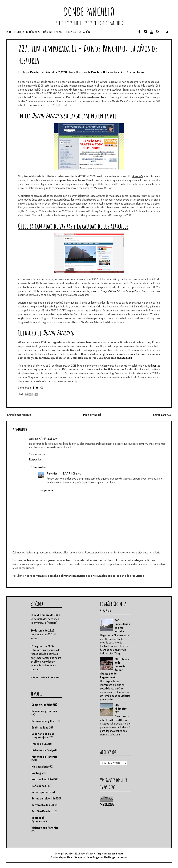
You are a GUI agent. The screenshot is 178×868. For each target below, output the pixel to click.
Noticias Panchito (114, 72)
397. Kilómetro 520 (121, 709)
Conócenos (33, 32)
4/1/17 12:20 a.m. (48, 439)
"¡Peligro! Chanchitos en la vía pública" (120, 291)
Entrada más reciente (19, 415)
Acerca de (137, 176)
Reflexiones (39, 786)
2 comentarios (135, 72)
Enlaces (59, 32)
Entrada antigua (162, 415)
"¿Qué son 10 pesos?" (86, 291)
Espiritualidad (40, 727)
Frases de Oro (40, 744)
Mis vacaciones (41, 767)
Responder (35, 459)
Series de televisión (44, 798)
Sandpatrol (80, 857)
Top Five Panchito (42, 811)
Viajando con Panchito (45, 828)
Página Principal (92, 415)
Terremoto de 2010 (43, 805)
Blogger (119, 854)
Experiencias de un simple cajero (43, 736)
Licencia (71, 32)
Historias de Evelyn (43, 750)
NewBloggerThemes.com (116, 857)
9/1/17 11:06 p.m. (72, 473)
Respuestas (39, 467)
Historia (19, 32)
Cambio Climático (42, 705)
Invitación (84, 32)
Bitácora (47, 32)
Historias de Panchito (89, 72)
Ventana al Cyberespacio (40, 820)
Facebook (126, 358)
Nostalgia (37, 773)
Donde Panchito (89, 12)
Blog (9, 32)
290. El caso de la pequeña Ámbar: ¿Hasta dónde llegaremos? (115, 668)
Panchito (52, 473)
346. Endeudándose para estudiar (122, 626)
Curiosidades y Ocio (43, 721)
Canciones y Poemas (44, 711)
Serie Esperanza (41, 792)
